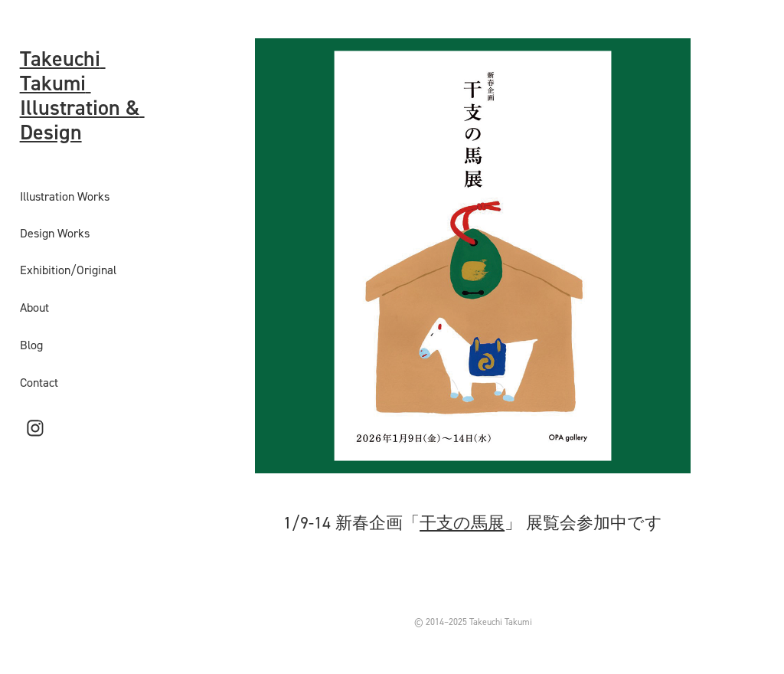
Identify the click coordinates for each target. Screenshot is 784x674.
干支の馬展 (462, 522)
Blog (31, 345)
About (34, 307)
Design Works (55, 233)
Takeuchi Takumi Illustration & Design (82, 95)
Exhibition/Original (68, 270)
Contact (39, 382)
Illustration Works (65, 196)
